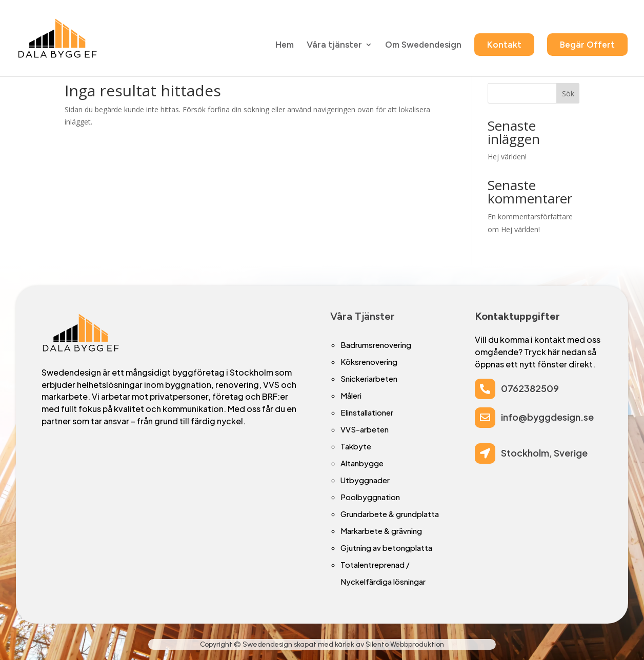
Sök (568, 94)
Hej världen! (507, 157)
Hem (285, 45)
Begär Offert (587, 45)
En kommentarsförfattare (530, 216)
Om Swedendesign (423, 45)
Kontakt (504, 45)
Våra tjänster (334, 45)
